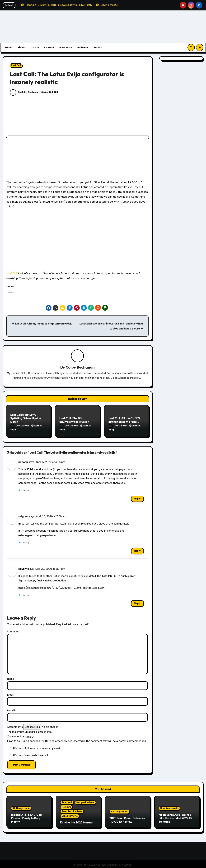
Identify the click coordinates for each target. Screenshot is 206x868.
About (21, 47)
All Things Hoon (21, 808)
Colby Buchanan (80, 367)
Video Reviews (70, 815)
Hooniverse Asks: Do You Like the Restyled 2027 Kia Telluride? (176, 818)
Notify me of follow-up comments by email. (35, 747)
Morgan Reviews (85, 802)
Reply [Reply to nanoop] (137, 498)
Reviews (66, 806)
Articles (34, 47)
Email (10, 694)
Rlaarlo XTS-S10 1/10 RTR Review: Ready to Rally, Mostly (28, 818)
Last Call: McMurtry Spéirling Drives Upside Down (26, 418)
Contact (49, 47)
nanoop (23, 461)
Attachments (15, 726)
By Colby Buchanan (25, 92)
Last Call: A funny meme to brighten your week (42, 324)
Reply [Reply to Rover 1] (137, 603)
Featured (67, 802)
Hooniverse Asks (169, 808)
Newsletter (66, 47)
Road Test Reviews (72, 811)
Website (12, 710)
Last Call (16, 65)
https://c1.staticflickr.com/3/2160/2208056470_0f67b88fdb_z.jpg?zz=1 (62, 587)
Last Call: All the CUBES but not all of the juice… (124, 420)
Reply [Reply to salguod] (137, 550)
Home (9, 47)
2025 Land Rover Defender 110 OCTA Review (127, 819)
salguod (23, 516)
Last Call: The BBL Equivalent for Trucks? (74, 420)
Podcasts (83, 47)
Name (11, 678)
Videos (98, 47)
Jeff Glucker (20, 426)
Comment (14, 631)
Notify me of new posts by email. (29, 755)
